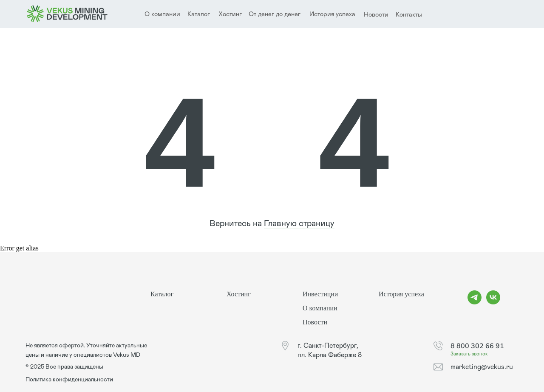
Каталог (199, 14)
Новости (376, 15)
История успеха (332, 14)
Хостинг (230, 14)
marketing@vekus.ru (482, 367)
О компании (320, 308)
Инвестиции (320, 294)
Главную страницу (299, 224)
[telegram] (475, 302)
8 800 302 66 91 (477, 346)
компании (166, 14)
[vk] (493, 302)
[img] (67, 14)
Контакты (409, 15)
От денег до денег (275, 14)
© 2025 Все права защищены (64, 367)
